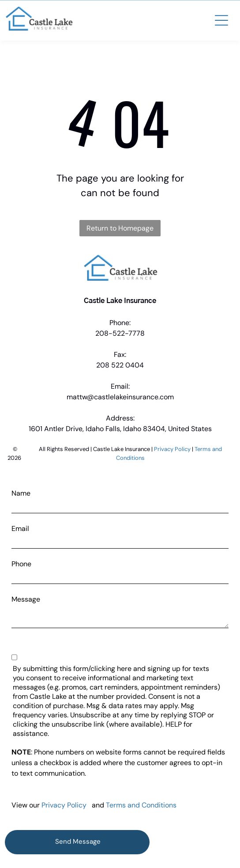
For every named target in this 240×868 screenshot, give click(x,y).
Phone (21, 564)
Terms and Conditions (141, 805)
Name (21, 493)
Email (20, 529)
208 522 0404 (120, 365)
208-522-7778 (120, 333)
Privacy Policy (172, 449)
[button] (221, 20)
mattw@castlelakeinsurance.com (120, 397)
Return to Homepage (120, 228)
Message (26, 599)
